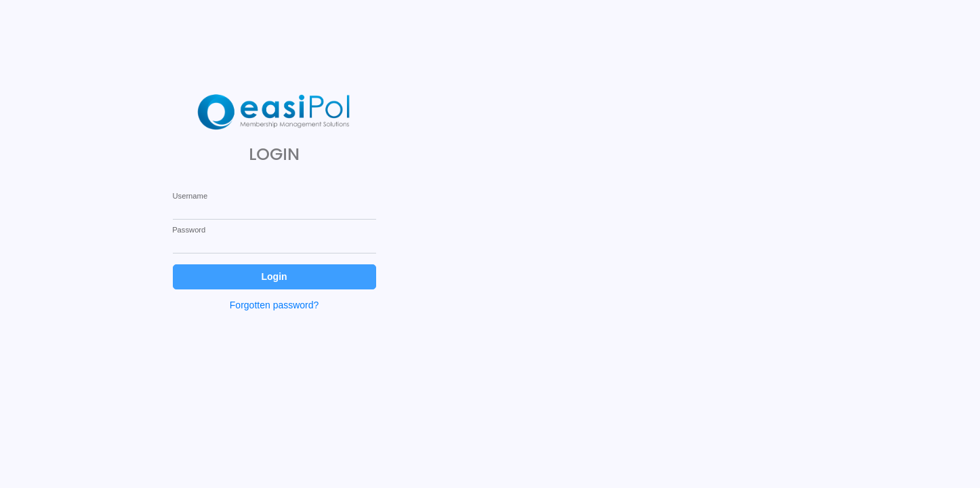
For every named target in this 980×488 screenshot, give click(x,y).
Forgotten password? (274, 305)
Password (189, 230)
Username (190, 196)
